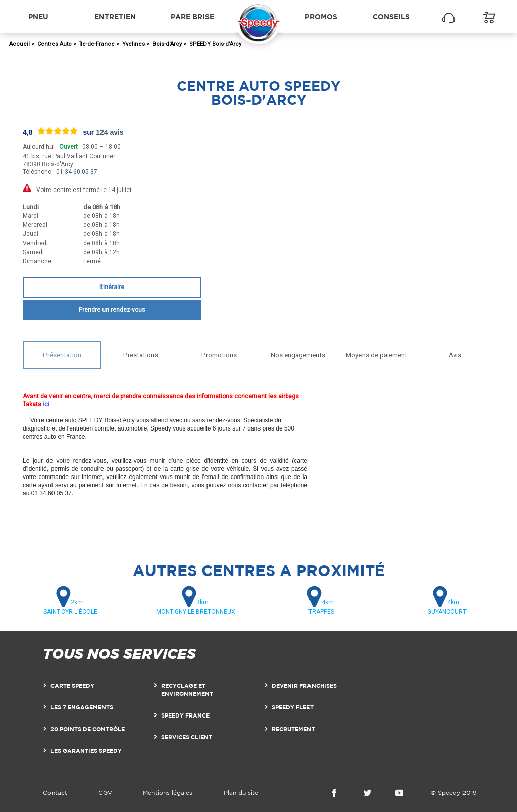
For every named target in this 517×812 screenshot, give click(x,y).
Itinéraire (112, 287)
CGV (105, 793)
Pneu (38, 16)
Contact (55, 793)
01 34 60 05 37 (77, 172)
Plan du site (241, 793)
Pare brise (192, 16)
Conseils (391, 16)
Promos (321, 16)
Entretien (115, 16)
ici (46, 404)
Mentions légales (168, 793)
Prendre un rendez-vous (112, 310)
